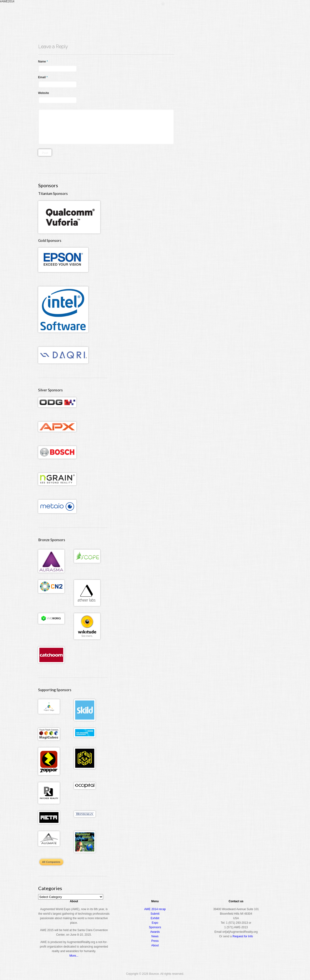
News (155, 936)
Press (155, 941)
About (252, 13)
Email (43, 77)
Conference (200, 13)
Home (163, 13)
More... (74, 956)
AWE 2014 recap (155, 909)
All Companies (51, 862)
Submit (155, 914)
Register (178, 13)
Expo (218, 13)
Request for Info (243, 936)
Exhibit (155, 918)
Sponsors (155, 927)
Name (43, 62)
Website (44, 93)
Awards (235, 13)
